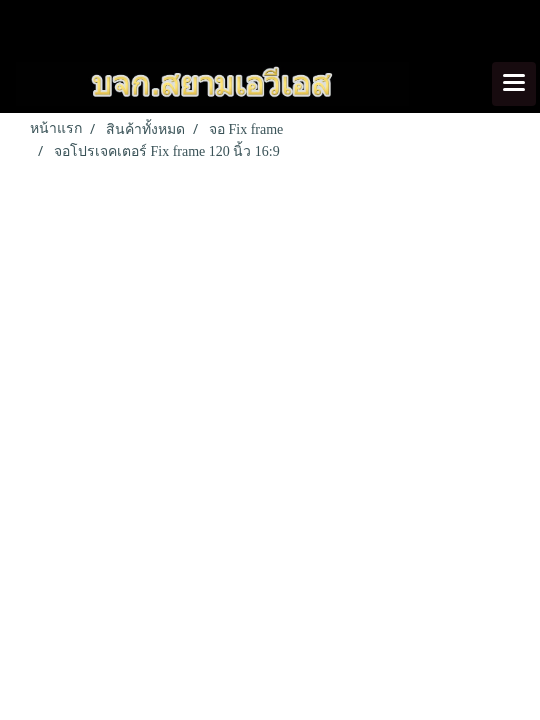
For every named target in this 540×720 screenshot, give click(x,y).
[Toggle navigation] (514, 84)
